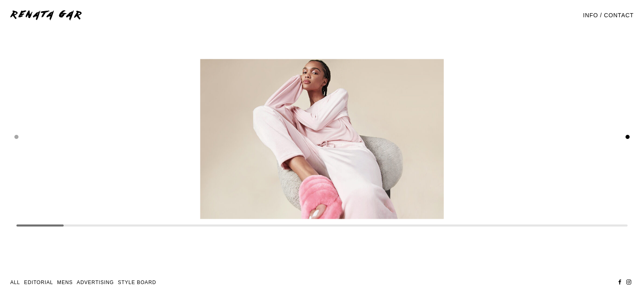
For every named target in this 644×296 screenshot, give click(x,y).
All (15, 282)
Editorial (39, 282)
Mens (65, 282)
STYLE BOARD (137, 282)
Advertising (95, 282)
